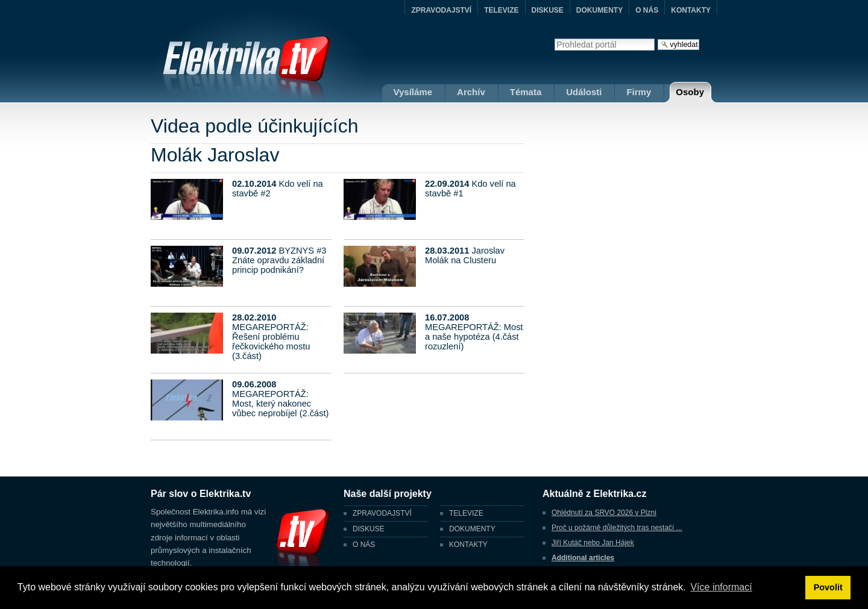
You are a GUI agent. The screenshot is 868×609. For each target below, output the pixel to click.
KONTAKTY (691, 10)
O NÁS (647, 10)
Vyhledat (554, 38)
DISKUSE (548, 10)
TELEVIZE (501, 10)
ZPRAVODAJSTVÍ (441, 10)
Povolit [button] (828, 587)
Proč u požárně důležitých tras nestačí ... (617, 528)
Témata (526, 92)
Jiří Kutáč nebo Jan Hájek (593, 543)
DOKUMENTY (599, 10)
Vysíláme (413, 92)
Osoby (690, 92)
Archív (471, 92)
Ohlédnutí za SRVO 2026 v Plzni (604, 513)
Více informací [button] (721, 587)
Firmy (639, 92)
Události (584, 92)
